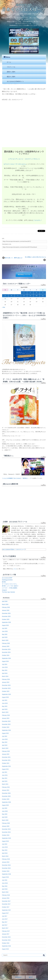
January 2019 (6, 862)
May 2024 (5, 670)
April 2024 (5, 673)
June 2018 (5, 883)
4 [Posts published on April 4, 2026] (43, 293)
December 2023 (6, 685)
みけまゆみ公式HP (7, 578)
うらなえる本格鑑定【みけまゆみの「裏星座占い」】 (17, 478)
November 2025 (6, 616)
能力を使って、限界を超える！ (14, 258)
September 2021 (6, 766)
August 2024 (5, 661)
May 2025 (5, 634)
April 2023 (5, 709)
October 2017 (6, 907)
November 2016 (6, 940)
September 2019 (6, 838)
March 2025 (5, 640)
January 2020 (6, 826)
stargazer (4, 590)
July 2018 (5, 880)
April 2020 (5, 817)
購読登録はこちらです (24, 275)
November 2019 (6, 832)
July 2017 (5, 916)
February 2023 (6, 715)
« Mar (4, 307)
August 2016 (5, 949)
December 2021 (6, 757)
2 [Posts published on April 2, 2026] (30, 293)
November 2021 (6, 760)
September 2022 (6, 730)
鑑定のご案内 (11, 77)
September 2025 (6, 622)
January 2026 (6, 610)
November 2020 (6, 796)
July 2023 (5, 700)
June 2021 (5, 775)
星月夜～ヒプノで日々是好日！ (10, 586)
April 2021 (5, 781)
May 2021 (5, 778)
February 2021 (6, 787)
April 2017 (5, 925)
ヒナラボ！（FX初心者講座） (10, 588)
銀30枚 (4, 582)
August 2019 (5, 841)
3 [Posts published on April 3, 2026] (37, 293)
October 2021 (6, 763)
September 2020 (6, 802)
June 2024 (5, 667)
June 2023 (5, 703)
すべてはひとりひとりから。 (10, 584)
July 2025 (5, 628)
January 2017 (6, 934)
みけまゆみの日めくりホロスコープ (14, 549)
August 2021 (5, 769)
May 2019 (5, 850)
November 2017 (6, 904)
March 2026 (5, 604)
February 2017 (6, 931)
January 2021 (6, 790)
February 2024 (6, 679)
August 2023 (5, 697)
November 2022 (6, 724)
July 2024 (5, 664)
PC (31, 977)
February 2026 (6, 607)
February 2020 (6, 823)
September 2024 (6, 658)
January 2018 (6, 898)
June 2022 (5, 739)
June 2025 (5, 631)
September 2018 (6, 874)
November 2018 (6, 868)
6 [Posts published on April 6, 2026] (11, 296)
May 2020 (5, 814)
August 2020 (5, 805)
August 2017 (5, 913)
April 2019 (5, 853)
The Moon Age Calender (8, 592)
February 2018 (6, 895)
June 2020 (5, 811)
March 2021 (5, 784)
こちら (15, 569)
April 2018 (5, 889)
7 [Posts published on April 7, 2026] (18, 296)
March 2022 (5, 748)
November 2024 (6, 652)
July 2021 (5, 772)
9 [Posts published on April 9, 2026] (30, 296)
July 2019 (5, 844)
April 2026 (5, 601)
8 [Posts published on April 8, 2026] (24, 296)
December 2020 (6, 793)
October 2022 (6, 727)
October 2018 (6, 871)
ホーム (9, 62)
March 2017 (5, 928)
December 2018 (6, 865)
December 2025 (6, 613)
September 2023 (6, 694)
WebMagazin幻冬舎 (7, 580)
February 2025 (6, 643)
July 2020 (5, 808)
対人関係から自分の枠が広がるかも (36, 257)
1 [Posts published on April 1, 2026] (24, 293)
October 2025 (6, 619)
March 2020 (5, 820)
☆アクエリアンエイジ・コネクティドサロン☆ (24, 159)
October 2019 (6, 835)
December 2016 (6, 937)
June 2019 (5, 847)
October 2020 (6, 799)
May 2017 (5, 922)
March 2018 (5, 892)
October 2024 (6, 655)
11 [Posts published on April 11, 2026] (43, 296)
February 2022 (6, 751)
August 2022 (5, 733)
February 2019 (6, 859)
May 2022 (5, 742)
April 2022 (5, 745)
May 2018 (5, 886)
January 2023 (6, 718)
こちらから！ (38, 220)
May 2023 (5, 706)
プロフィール (11, 67)
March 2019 (5, 856)
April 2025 (5, 637)
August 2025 (5, 625)
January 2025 (6, 646)
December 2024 (6, 649)
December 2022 (6, 721)
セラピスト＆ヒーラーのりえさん (15, 164)
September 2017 (6, 910)
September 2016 (6, 946)
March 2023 (5, 712)
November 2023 (6, 688)
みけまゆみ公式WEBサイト (15, 81)
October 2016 (6, 943)
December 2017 (6, 901)
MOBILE (18, 977)
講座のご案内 (11, 72)
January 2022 (6, 754)
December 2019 (6, 829)
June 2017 (5, 919)
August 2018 (5, 877)
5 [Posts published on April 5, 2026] (5, 296)
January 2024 (6, 682)
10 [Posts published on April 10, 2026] (36, 296)
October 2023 (6, 691)
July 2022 (5, 736)
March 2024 (5, 676)
